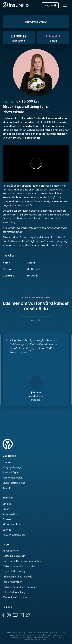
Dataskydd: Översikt (14, 556)
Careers (7, 519)
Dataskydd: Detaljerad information (22, 561)
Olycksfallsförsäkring (14, 483)
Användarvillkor (11, 551)
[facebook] (3, 615)
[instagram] (9, 615)
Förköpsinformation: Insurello (19, 566)
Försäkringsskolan (13, 478)
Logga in (7, 462)
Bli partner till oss (12, 524)
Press (6, 509)
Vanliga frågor (10, 472)
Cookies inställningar (14, 535)
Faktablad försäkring (14, 592)
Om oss (7, 504)
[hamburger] (66, 5)
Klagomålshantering (14, 571)
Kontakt (7, 488)
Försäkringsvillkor (12, 582)
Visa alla (36, 320)
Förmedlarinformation (15, 597)
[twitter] (28, 615)
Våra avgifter (10, 514)
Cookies (7, 530)
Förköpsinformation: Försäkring (20, 587)
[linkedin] (22, 615)
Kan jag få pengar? (13, 467)
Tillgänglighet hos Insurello (17, 577)
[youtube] (15, 615)
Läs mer (22, 352)
